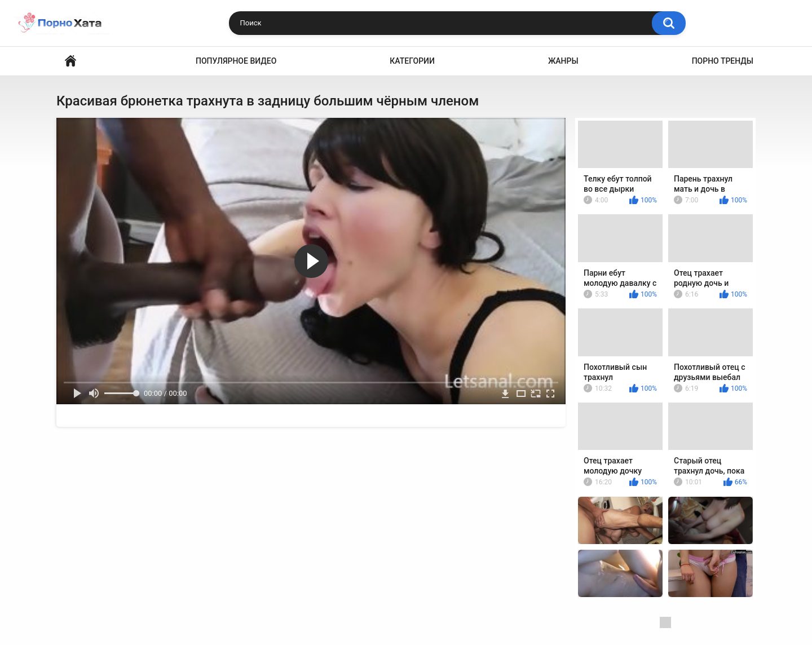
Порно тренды (723, 61)
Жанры (563, 61)
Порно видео (70, 61)
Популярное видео (236, 61)
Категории (412, 61)
